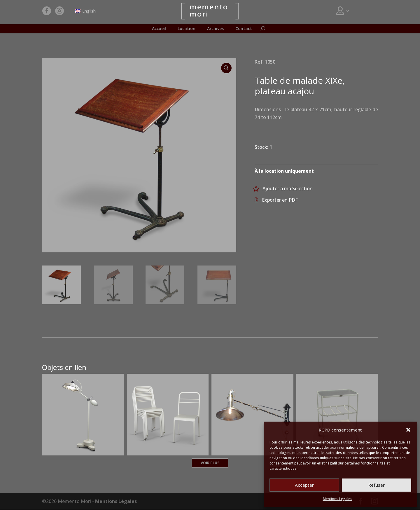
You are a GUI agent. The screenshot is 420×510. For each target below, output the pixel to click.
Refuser (377, 485)
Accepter (304, 485)
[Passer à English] (85, 11)
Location (187, 29)
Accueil (159, 29)
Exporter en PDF (280, 200)
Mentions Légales (338, 499)
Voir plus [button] (210, 463)
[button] (408, 430)
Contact (244, 29)
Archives (215, 29)
